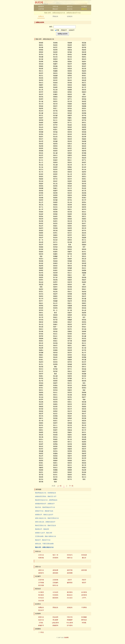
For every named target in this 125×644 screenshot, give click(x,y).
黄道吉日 (70, 595)
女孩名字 (71, 30)
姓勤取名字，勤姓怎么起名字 (44, 515)
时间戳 (84, 623)
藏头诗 (84, 558)
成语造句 (41, 573)
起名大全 (70, 9)
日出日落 (41, 601)
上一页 (59, 486)
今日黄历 (84, 6)
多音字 (70, 580)
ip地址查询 (55, 623)
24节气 (84, 598)
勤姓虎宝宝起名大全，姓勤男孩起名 (46, 500)
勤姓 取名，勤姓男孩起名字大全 (45, 507)
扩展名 (41, 623)
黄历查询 (70, 592)
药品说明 (55, 617)
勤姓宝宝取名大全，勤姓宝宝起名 (46, 525)
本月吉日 (41, 598)
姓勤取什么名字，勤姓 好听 (44, 533)
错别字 (84, 583)
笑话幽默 (84, 617)
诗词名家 (84, 555)
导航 (89, 2)
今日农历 (55, 592)
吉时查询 (84, 595)
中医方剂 (70, 617)
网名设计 (55, 9)
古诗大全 (55, 6)
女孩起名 (70, 16)
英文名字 (41, 610)
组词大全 (55, 585)
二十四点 (41, 632)
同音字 (84, 580)
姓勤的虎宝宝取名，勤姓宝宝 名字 (46, 496)
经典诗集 (41, 558)
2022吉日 (70, 598)
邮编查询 (55, 625)
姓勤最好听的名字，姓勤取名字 (45, 504)
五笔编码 (55, 583)
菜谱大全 (41, 617)
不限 (57, 30)
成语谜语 (55, 573)
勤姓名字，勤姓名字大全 (43, 540)
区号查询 (70, 625)
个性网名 (84, 607)
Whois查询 (70, 623)
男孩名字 (63, 30)
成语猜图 (70, 573)
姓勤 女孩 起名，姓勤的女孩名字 (45, 522)
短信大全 (41, 620)
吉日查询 (84, 592)
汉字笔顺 (41, 583)
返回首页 (41, 6)
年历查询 (55, 595)
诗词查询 (55, 558)
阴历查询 (55, 598)
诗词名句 (70, 555)
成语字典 (70, 570)
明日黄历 (41, 595)
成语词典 (84, 570)
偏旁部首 (70, 583)
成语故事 (55, 570)
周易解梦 (70, 620)
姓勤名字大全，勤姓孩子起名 (44, 511)
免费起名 (41, 16)
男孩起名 (55, 16)
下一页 (71, 486)
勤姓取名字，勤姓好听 (42, 529)
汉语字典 (41, 9)
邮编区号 (41, 625)
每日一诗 (55, 555)
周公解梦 (55, 620)
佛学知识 (84, 620)
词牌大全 (70, 558)
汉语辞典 (55, 580)
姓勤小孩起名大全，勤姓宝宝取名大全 (47, 518)
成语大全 (70, 6)
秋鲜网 (40, 2)
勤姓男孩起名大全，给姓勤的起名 (46, 493)
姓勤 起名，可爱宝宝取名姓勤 (44, 544)
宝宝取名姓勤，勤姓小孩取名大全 (46, 536)
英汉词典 (41, 585)
